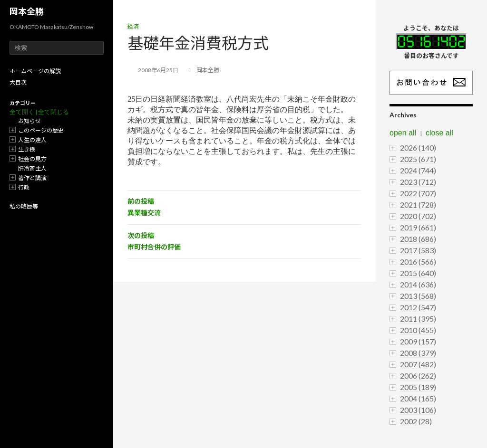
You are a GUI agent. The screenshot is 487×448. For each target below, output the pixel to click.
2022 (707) (418, 193)
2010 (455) (418, 330)
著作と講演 (32, 178)
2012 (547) (418, 307)
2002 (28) (416, 421)
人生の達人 (32, 140)
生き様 (27, 149)
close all (439, 133)
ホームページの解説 (35, 71)
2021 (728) (418, 205)
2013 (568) (418, 296)
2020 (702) (418, 216)
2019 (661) (418, 227)
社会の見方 (32, 159)
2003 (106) (418, 410)
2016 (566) (418, 262)
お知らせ (29, 121)
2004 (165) (418, 398)
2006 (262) (418, 376)
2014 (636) (418, 284)
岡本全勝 (27, 11)
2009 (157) (418, 341)
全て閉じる (54, 112)
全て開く (22, 112)
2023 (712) (418, 182)
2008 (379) (418, 353)
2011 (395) (418, 319)
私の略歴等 (24, 206)
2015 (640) (418, 273)
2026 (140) (418, 148)
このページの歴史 (41, 130)
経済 (133, 26)
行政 (24, 187)
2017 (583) (418, 250)
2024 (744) (418, 170)
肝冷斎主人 (32, 168)
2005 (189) (418, 387)
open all (403, 133)
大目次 (18, 82)
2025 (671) (418, 159)
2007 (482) (418, 364)
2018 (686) (418, 239)
